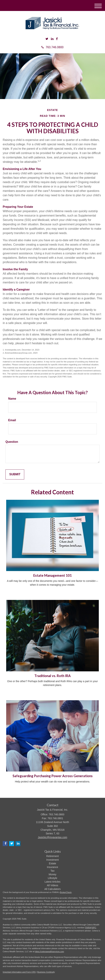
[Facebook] (57, 39)
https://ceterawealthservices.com (49, 951)
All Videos (52, 885)
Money (52, 874)
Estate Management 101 (52, 575)
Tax (53, 871)
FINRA (88, 928)
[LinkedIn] (52, 39)
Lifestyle (52, 878)
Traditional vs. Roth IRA (52, 676)
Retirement (52, 856)
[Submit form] (15, 474)
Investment (52, 860)
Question (12, 442)
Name (12, 399)
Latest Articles (52, 882)
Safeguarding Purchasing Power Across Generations (53, 776)
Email (12, 420)
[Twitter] (47, 39)
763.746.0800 (52, 47)
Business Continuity (46, 972)
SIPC (94, 928)
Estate (53, 863)
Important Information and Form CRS (19, 972)
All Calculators (52, 889)
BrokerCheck (66, 892)
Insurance (52, 867)
